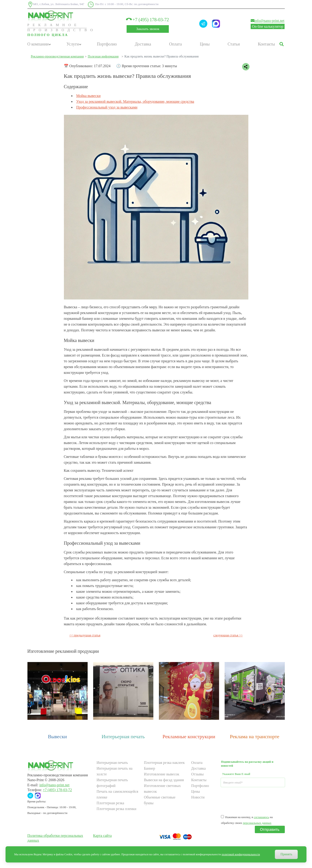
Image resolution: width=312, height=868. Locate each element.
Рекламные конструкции (189, 736)
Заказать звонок (148, 29)
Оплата (175, 44)
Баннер (150, 768)
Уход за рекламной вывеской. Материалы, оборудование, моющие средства (135, 101)
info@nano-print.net (268, 21)
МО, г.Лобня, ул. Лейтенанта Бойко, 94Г (56, 5)
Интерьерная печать (123, 736)
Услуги (73, 44)
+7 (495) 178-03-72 (148, 20)
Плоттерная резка (110, 803)
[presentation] (256, 801)
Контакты (266, 44)
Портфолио (107, 44)
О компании (38, 44)
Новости (198, 797)
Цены (205, 44)
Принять (286, 854)
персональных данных (257, 823)
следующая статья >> (228, 635)
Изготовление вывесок (162, 774)
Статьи (234, 44)
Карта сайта (103, 836)
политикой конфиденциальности (241, 854)
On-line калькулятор (268, 26)
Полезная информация (103, 56)
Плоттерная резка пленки (116, 809)
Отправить (270, 829)
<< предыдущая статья (85, 635)
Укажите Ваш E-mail (236, 774)
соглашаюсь (261, 817)
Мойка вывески (89, 96)
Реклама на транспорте (255, 736)
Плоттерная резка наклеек (164, 763)
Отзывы (197, 774)
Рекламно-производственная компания (57, 56)
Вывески (57, 736)
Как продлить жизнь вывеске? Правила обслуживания (162, 56)
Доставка (143, 44)
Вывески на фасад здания (164, 780)
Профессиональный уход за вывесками (107, 107)
